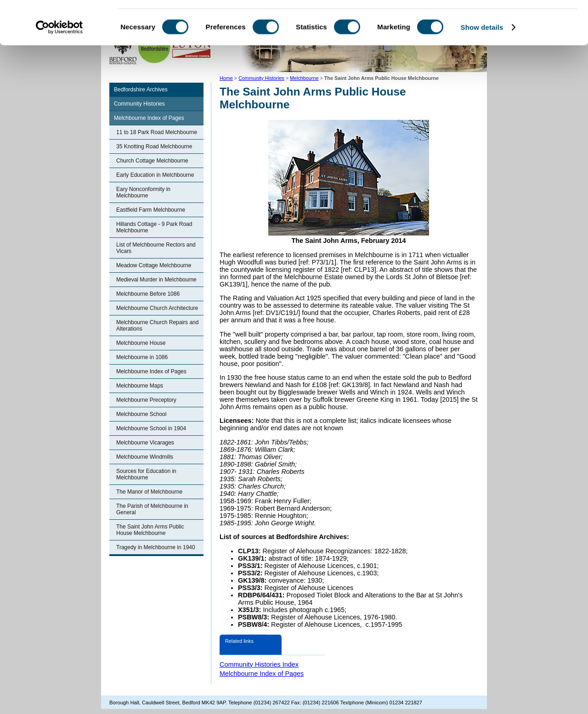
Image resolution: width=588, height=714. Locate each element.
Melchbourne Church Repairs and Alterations (157, 326)
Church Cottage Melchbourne (152, 161)
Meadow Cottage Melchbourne (154, 265)
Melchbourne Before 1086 (148, 294)
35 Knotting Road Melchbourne (154, 146)
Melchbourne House (141, 343)
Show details (482, 70)
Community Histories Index (259, 664)
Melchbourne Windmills (145, 457)
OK (512, 23)
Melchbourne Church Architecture (157, 308)
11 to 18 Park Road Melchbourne (157, 132)
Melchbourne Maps (140, 386)
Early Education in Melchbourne (155, 175)
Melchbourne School (141, 414)
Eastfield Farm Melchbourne (151, 210)
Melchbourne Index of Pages (149, 118)
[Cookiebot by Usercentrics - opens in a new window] (59, 71)
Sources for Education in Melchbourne (146, 474)
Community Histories (139, 104)
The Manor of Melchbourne (149, 492)
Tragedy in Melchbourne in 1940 (156, 547)
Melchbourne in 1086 (142, 357)
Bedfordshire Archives (141, 90)
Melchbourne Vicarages (145, 443)
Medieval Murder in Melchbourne (156, 280)
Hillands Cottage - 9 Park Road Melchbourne (154, 227)
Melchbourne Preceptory (146, 400)
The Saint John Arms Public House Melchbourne (150, 530)
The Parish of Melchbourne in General (152, 509)
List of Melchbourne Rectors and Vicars (156, 248)
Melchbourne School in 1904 (151, 428)
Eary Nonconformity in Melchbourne (143, 192)
